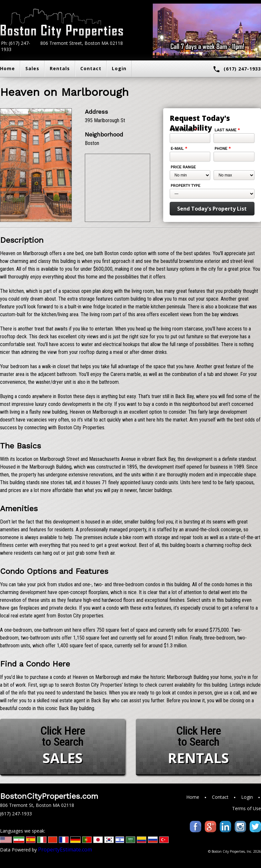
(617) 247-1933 (237, 69)
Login (119, 68)
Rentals (60, 68)
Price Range (183, 167)
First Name (184, 130)
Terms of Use (247, 808)
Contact (91, 68)
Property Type (185, 186)
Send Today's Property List (212, 209)
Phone (223, 149)
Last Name (227, 130)
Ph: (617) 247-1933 (16, 46)
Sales (32, 68)
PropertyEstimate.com (65, 849)
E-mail (179, 149)
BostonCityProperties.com (49, 796)
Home (193, 797)
